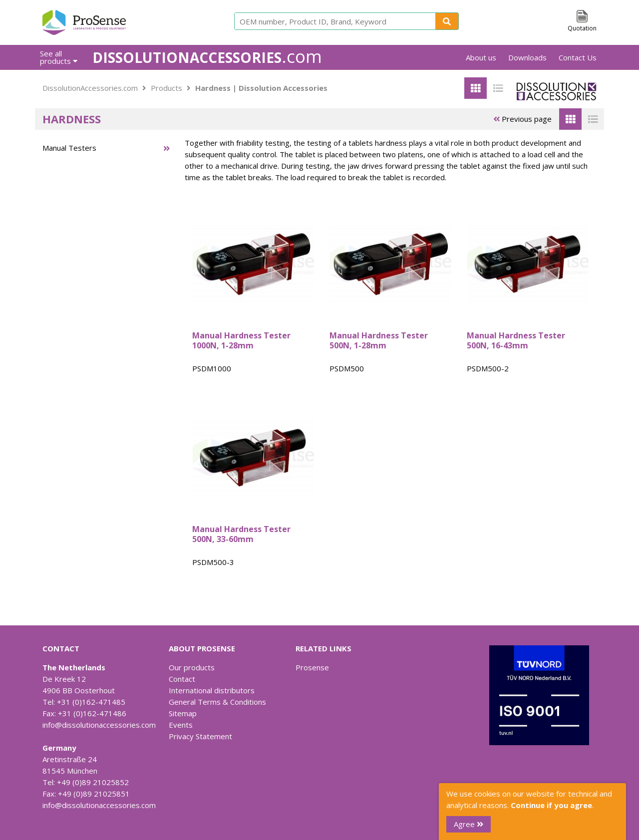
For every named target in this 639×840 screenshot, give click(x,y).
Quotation (582, 28)
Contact (182, 679)
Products (166, 88)
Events (181, 725)
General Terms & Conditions (217, 702)
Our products (192, 667)
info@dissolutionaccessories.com (99, 725)
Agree (469, 824)
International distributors (212, 690)
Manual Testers (69, 148)
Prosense (312, 667)
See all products (59, 57)
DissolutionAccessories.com (90, 88)
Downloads (527, 57)
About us (481, 57)
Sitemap (183, 713)
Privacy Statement (200, 736)
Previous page (522, 119)
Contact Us (578, 57)
